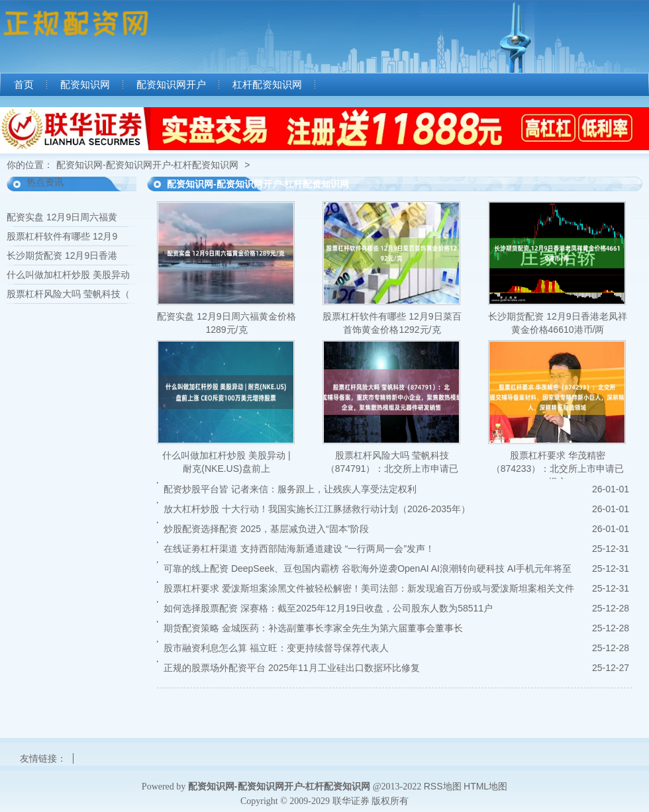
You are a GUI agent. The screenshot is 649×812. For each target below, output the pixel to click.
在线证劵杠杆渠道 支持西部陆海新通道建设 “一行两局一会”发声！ (299, 549)
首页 (24, 85)
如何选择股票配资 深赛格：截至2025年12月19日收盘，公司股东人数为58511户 (328, 608)
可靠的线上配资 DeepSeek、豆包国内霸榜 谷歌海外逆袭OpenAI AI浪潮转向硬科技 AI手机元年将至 (368, 568)
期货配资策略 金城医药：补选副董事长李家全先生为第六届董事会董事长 (313, 628)
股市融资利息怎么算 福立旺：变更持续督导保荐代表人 (276, 648)
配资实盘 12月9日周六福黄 (62, 217)
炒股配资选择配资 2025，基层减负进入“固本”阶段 (266, 529)
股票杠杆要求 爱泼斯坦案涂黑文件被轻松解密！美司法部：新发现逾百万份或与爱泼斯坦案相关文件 (369, 588)
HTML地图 (485, 786)
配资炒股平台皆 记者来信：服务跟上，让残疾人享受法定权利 (290, 489)
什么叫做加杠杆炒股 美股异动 (68, 275)
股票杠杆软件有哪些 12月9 (62, 236)
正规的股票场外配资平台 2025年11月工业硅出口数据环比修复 (292, 668)
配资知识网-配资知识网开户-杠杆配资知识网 (147, 165)
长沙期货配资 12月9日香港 (62, 255)
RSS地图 (443, 786)
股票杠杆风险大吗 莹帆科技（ (68, 294)
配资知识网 (85, 85)
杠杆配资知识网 (267, 85)
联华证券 (351, 801)
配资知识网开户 (171, 85)
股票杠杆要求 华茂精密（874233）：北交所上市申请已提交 (558, 469)
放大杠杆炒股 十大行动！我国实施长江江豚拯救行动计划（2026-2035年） (317, 509)
